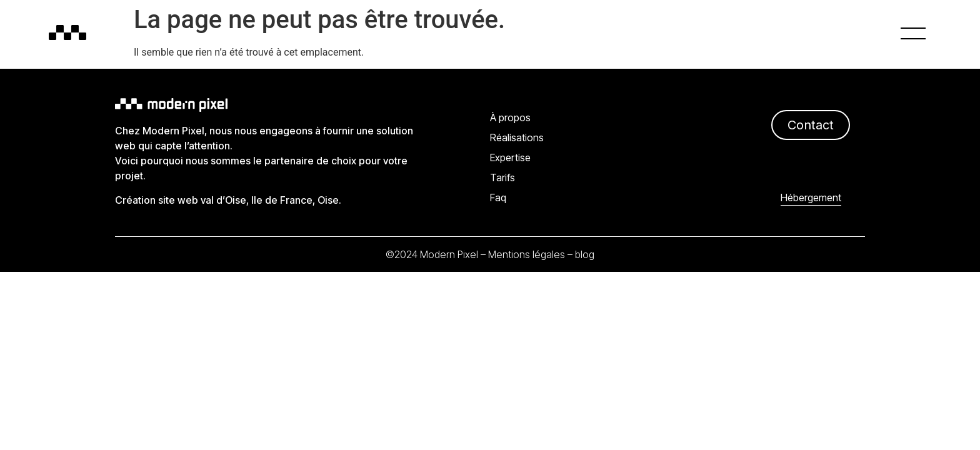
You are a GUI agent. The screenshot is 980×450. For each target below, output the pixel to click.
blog (585, 254)
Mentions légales (527, 254)
